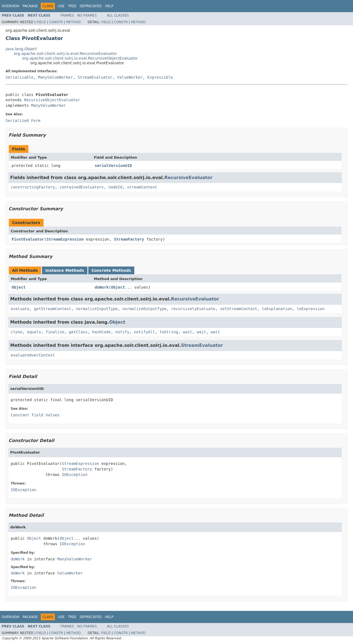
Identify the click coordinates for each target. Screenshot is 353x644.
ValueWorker (130, 77)
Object (19, 287)
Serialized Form (23, 121)
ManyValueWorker (55, 77)
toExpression (311, 309)
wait (188, 332)
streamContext (142, 187)
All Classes (118, 15)
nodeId (115, 187)
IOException (75, 475)
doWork (102, 287)
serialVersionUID (113, 166)
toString (169, 332)
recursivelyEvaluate (193, 309)
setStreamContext (239, 309)
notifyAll (145, 332)
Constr (56, 22)
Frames (67, 15)
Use (61, 6)
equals (34, 332)
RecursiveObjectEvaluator (52, 100)
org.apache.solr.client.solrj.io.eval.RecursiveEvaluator (65, 54)
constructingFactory (33, 187)
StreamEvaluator (95, 77)
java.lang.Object (21, 49)
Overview (10, 6)
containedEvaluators (82, 187)
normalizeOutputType (145, 309)
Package (30, 6)
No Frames (87, 15)
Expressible (160, 77)
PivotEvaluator (28, 239)
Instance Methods (65, 270)
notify (122, 332)
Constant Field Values (35, 415)
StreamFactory (129, 239)
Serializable (19, 77)
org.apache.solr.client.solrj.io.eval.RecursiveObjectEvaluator (80, 58)
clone (17, 332)
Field (41, 22)
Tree (72, 6)
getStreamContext (53, 309)
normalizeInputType (97, 309)
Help (109, 6)
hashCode (101, 332)
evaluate (20, 309)
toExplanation (277, 309)
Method (73, 22)
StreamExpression (65, 239)
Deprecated (91, 6)
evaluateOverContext (33, 355)
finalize (55, 332)
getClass (78, 332)
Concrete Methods (111, 270)
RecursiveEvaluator (188, 178)
